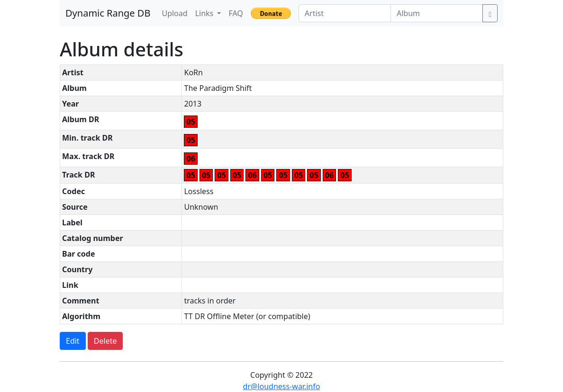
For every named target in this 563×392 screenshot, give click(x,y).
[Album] (437, 13)
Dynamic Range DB (108, 13)
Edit (73, 341)
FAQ (236, 13)
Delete (105, 341)
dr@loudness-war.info (282, 386)
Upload (174, 13)
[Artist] (345, 13)
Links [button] (205, 13)
